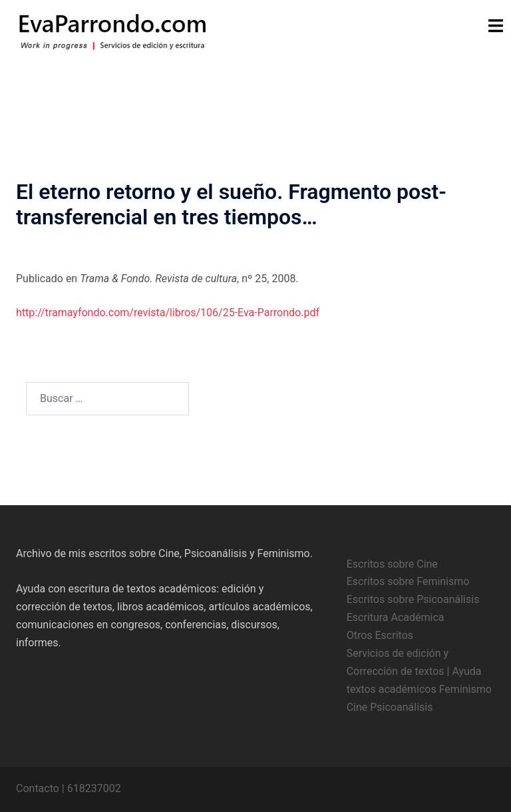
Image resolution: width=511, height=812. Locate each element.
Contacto (38, 788)
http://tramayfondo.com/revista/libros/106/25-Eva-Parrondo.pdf (168, 312)
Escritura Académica (396, 617)
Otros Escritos (380, 635)
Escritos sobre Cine (392, 564)
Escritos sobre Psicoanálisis (413, 599)
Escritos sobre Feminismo (408, 581)
